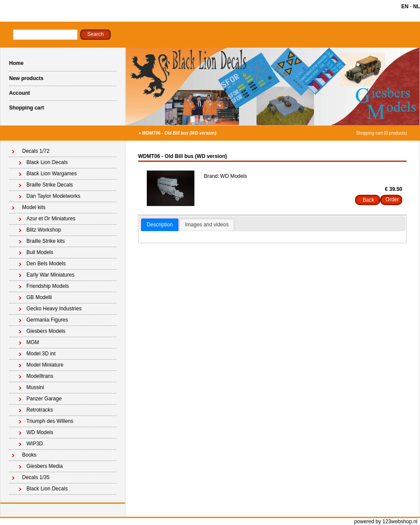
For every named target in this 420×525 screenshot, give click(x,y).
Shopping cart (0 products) (381, 133)
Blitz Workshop (44, 230)
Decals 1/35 (36, 477)
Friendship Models (48, 286)
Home (16, 63)
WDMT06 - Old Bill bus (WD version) (179, 133)
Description (160, 225)
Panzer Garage (44, 399)
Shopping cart (27, 108)
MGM (33, 342)
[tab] (160, 225)
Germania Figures (47, 320)
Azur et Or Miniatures (51, 219)
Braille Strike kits (46, 241)
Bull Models (40, 252)
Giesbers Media (45, 466)
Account (19, 93)
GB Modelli (39, 297)
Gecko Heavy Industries (54, 309)
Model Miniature (45, 365)
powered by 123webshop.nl (386, 522)
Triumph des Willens (50, 421)
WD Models (40, 432)
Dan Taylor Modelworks (53, 196)
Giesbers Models (46, 331)
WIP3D (35, 444)
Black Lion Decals (47, 162)
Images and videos (207, 225)
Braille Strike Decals (50, 185)
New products (26, 78)
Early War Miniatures (50, 275)
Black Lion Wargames (52, 174)
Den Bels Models (46, 264)
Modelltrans (40, 376)
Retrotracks (40, 410)
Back (369, 200)
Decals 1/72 (36, 151)
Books (29, 455)
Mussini (35, 387)
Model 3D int (41, 354)
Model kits (34, 207)
